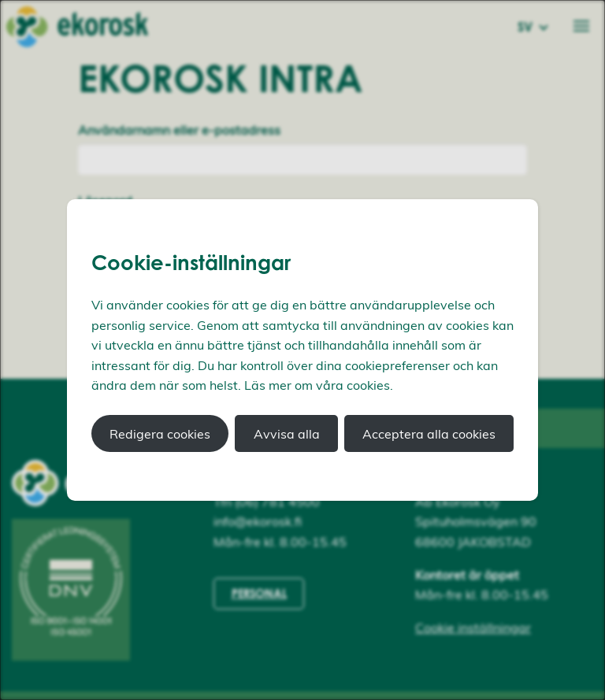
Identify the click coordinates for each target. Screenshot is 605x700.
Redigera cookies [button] (160, 434)
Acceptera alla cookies (429, 434)
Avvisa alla (287, 434)
